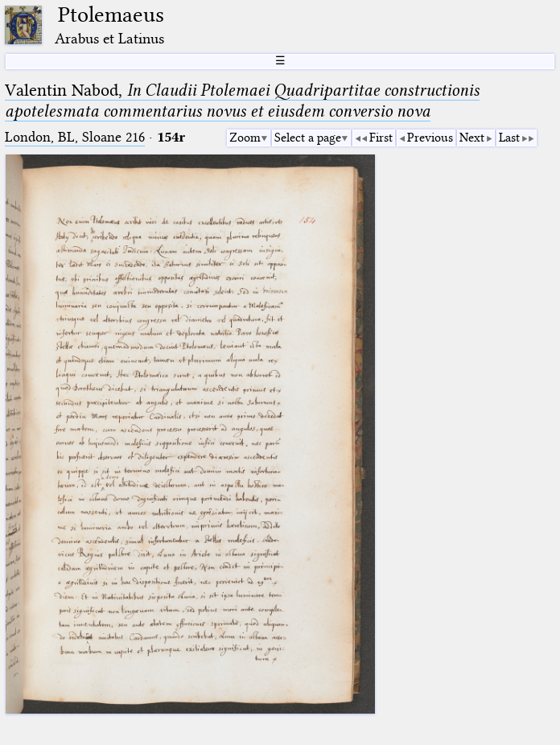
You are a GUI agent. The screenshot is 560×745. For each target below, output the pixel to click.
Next (472, 138)
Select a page (308, 138)
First (381, 138)
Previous (430, 138)
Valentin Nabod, (242, 101)
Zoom (245, 138)
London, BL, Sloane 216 (75, 137)
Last (509, 138)
